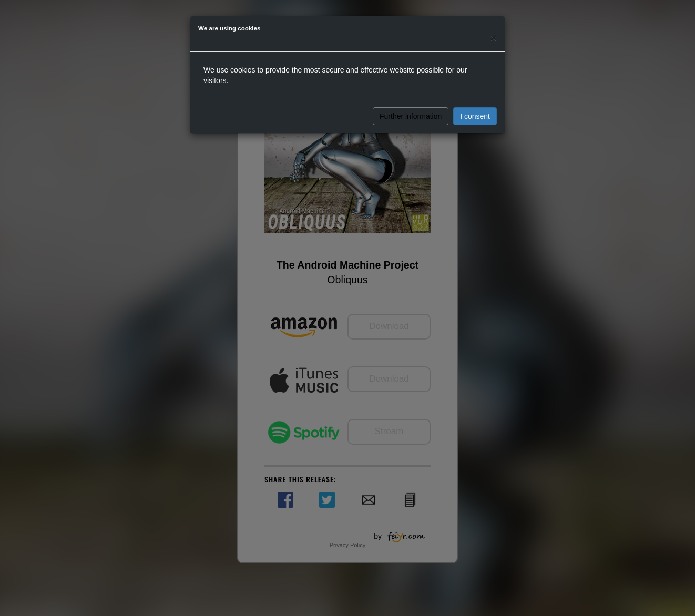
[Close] (494, 38)
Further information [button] (411, 116)
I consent (475, 116)
